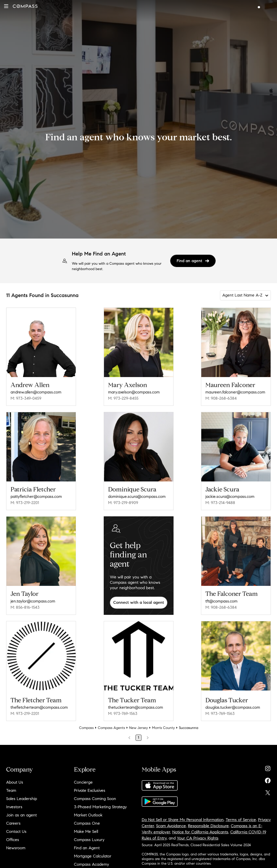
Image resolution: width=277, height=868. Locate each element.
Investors (14, 807)
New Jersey (138, 728)
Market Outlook (88, 815)
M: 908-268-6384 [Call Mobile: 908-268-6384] (221, 398)
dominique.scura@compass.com (137, 496)
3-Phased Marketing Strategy (100, 807)
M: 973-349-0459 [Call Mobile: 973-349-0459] (26, 398)
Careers (13, 823)
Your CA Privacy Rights (198, 838)
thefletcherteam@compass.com (39, 707)
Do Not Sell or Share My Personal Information (183, 820)
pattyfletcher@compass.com (36, 496)
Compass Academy (92, 864)
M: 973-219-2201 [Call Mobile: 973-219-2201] (25, 503)
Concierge (83, 782)
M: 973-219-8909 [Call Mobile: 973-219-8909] (123, 503)
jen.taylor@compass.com (33, 601)
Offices (13, 840)
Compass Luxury (89, 840)
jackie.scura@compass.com (230, 496)
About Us (15, 782)
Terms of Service (241, 820)
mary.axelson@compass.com (134, 392)
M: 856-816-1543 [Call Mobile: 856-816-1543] (25, 607)
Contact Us (16, 831)
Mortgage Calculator (93, 856)
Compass (86, 728)
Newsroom (16, 848)
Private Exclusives (90, 790)
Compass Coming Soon (95, 799)
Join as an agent (21, 815)
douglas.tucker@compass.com (233, 707)
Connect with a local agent (139, 602)
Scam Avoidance (171, 826)
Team (11, 790)
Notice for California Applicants (200, 832)
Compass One (87, 823)
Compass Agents (111, 728)
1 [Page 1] (138, 738)
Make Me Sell (86, 831)
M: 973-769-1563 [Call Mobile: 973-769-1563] (123, 713)
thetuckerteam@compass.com (136, 707)
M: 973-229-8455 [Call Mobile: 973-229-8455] (123, 398)
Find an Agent (87, 848)
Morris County (163, 728)
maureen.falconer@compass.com (235, 392)
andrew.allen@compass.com (36, 392)
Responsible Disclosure (208, 826)
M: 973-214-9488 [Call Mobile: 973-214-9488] (220, 503)
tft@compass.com (221, 601)
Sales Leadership (22, 799)
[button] (6, 6)
